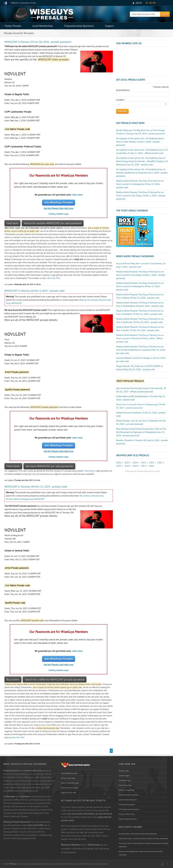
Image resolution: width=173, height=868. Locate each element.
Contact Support (124, 776)
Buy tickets (13, 680)
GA (88, 300)
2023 (143, 462)
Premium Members (71, 845)
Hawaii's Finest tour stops (70, 783)
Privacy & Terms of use (127, 814)
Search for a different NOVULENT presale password (55, 680)
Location (121, 100)
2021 (160, 462)
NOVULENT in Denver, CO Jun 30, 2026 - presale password (38, 42)
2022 (152, 462)
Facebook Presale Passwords (129, 795)
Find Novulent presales (127, 804)
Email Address (123, 90)
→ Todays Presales (12, 26)
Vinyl (8, 303)
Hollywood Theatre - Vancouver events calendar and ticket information (143, 838)
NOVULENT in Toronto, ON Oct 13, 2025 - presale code (36, 487)
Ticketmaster (89, 471)
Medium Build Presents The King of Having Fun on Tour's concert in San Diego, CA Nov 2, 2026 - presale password (141, 195)
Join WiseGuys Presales (59, 202)
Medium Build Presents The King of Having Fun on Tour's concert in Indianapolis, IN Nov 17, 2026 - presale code (140, 184)
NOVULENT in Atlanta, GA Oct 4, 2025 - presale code (35, 291)
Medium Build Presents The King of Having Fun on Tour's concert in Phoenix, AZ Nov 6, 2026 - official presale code (140, 338)
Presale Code (105, 300)
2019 (127, 466)
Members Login (124, 771)
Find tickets (13, 466)
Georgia (94, 300)
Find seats (12, 223)
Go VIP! (151, 3)
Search (165, 14)
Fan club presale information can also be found (90, 814)
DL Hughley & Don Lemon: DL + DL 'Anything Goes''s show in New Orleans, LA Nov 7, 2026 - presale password (140, 142)
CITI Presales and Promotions (129, 809)
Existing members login (59, 214)
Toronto (9, 499)
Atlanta (83, 300)
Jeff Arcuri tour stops (68, 778)
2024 (135, 462)
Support (109, 26)
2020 (119, 466)
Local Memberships (43, 26)
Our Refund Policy (125, 780)
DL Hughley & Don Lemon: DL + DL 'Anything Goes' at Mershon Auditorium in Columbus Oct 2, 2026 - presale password (142, 173)
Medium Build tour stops (69, 788)
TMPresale (13, 864)
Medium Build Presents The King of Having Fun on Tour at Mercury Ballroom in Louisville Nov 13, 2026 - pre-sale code (141, 350)
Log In (137, 3)
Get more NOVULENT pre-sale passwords (49, 466)
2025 (127, 462)
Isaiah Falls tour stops (69, 793)
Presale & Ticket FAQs (126, 790)
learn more (77, 195)
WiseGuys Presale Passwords (17, 822)
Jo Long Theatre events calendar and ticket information (138, 834)
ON (81, 496)
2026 (119, 462)
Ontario (87, 496)
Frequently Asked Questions (79, 26)
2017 (143, 466)
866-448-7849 (54, 278)
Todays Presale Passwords (128, 819)
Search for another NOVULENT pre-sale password (53, 223)
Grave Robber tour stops (69, 773)
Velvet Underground (23, 499)
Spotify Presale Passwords (128, 800)
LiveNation (25, 796)
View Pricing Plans (125, 785)
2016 (152, 466)
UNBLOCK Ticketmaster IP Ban (23, 3)
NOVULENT (17, 303)
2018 (135, 466)
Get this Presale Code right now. (59, 208)
